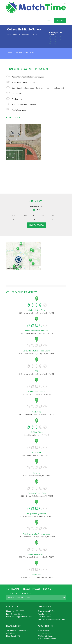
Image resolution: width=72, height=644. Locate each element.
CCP (37, 371)
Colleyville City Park (37, 310)
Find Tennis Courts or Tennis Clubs (51, 619)
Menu (8, 20)
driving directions (21, 53)
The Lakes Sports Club (37, 493)
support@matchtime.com (22, 617)
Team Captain (13, 589)
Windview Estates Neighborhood (37, 534)
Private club (37, 452)
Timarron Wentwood (37, 554)
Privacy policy (43, 630)
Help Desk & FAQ (13, 636)
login (48, 20)
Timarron (37, 473)
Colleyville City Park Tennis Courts (37, 351)
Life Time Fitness (37, 432)
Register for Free (45, 614)
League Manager (32, 589)
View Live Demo (44, 617)
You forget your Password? (17, 630)
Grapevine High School (37, 513)
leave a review (37, 225)
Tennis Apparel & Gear (47, 611)
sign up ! (60, 20)
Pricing (47, 589)
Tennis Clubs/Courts (20, 593)
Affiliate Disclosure (46, 636)
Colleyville (37, 412)
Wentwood (37, 574)
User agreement (44, 633)
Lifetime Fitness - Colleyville (37, 330)
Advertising (11, 633)
